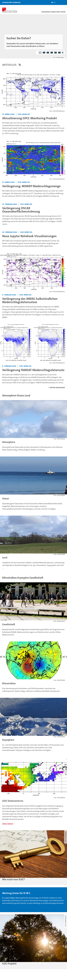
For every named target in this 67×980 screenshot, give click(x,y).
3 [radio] (48, 53)
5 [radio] (56, 53)
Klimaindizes (9, 683)
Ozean (6, 499)
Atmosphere (9, 442)
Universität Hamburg (11, 2)
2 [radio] (44, 53)
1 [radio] (40, 53)
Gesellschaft (9, 624)
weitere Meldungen (57, 387)
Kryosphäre (8, 740)
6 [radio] (60, 53)
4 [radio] (52, 53)
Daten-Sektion (8, 824)
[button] (53, 2)
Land (5, 558)
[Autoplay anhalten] (63, 53)
